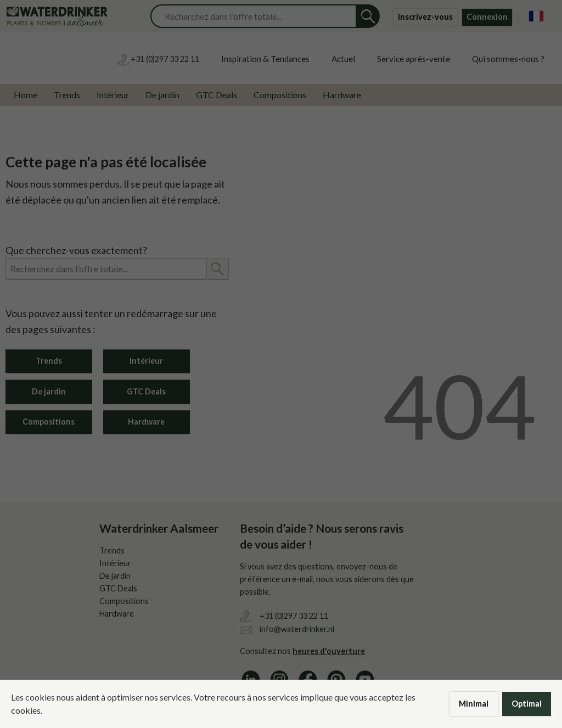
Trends (67, 95)
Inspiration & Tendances (265, 59)
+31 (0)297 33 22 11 (294, 616)
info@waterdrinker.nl (297, 629)
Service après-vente (414, 59)
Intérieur (113, 95)
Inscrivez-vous (425, 17)
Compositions (280, 95)
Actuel (343, 59)
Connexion (487, 17)
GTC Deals (217, 95)
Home (26, 95)
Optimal (527, 704)
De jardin (162, 95)
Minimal (474, 704)
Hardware (342, 95)
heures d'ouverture (329, 651)
